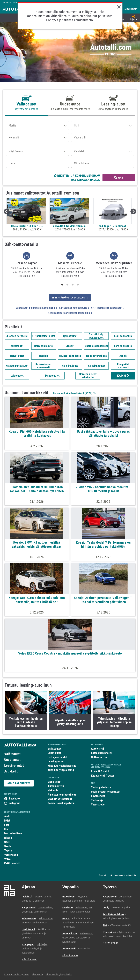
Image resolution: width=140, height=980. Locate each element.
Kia (6, 829)
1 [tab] (62, 285)
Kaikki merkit (12, 863)
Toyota (8, 851)
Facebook (15, 799)
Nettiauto (7, 2)
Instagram (14, 803)
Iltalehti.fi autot (100, 771)
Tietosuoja (97, 800)
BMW (7, 821)
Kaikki (123, 376)
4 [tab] (78, 285)
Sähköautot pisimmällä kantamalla (36, 308)
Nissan (8, 838)
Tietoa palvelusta (101, 787)
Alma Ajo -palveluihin (127, 875)
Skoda (8, 846)
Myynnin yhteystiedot (60, 799)
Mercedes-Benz (13, 833)
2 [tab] (67, 285)
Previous (7, 211)
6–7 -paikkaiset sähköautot (108, 308)
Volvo (7, 859)
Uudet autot (12, 760)
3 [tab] (72, 285)
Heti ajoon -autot (57, 757)
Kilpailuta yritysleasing (61, 770)
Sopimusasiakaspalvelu (61, 803)
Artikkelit (11, 771)
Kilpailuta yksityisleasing (62, 766)
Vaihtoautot (12, 754)
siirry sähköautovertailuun (70, 298)
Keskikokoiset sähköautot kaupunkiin (70, 313)
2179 (89, 393)
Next (133, 211)
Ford (7, 825)
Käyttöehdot (98, 796)
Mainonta (53, 790)
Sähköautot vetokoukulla (74, 308)
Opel (7, 842)
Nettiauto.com (99, 757)
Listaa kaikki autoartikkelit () (74, 393)
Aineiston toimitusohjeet (62, 795)
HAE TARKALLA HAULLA (86, 180)
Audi (7, 816)
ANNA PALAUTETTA (19, 783)
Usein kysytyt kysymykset (106, 792)
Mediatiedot (54, 782)
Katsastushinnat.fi (102, 753)
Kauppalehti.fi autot (103, 776)
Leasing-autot (14, 765)
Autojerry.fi (98, 749)
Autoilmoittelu (56, 786)
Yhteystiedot (98, 805)
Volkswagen (11, 855)
